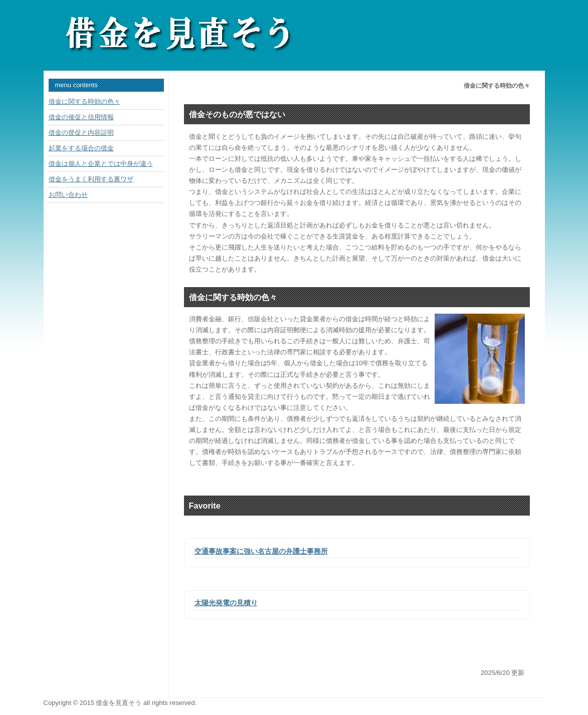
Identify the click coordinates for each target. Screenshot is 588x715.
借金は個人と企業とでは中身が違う (101, 164)
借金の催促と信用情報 (81, 117)
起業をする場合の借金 (81, 148)
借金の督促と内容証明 (81, 133)
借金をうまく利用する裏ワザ (91, 179)
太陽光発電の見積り (226, 603)
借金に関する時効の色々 (84, 101)
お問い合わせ (68, 195)
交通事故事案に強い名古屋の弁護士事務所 (261, 551)
